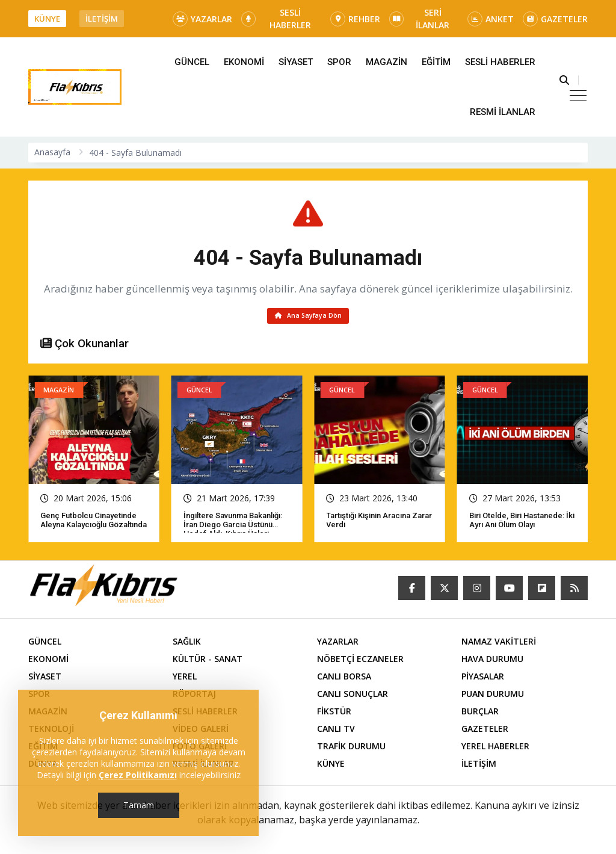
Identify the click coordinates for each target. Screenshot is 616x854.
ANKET (491, 19)
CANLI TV (336, 732)
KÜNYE (47, 19)
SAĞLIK (187, 644)
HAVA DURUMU (492, 662)
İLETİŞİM (102, 19)
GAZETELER (555, 19)
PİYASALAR (483, 679)
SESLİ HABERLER (276, 19)
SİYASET (296, 62)
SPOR (339, 62)
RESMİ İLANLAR (503, 112)
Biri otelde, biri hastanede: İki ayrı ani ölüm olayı (522, 523)
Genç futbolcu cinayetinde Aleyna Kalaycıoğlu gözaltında (94, 523)
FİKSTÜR (334, 714)
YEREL (185, 679)
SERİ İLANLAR (419, 19)
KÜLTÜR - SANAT (208, 662)
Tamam (139, 805)
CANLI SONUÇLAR (353, 697)
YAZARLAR (202, 19)
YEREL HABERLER (495, 749)
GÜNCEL (192, 62)
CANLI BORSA (344, 679)
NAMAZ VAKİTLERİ (499, 644)
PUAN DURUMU (493, 697)
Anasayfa (52, 152)
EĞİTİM (436, 62)
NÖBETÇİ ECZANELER (360, 662)
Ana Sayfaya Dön (308, 317)
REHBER (355, 19)
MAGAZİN (387, 62)
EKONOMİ (244, 62)
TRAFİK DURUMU (351, 749)
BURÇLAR (480, 714)
